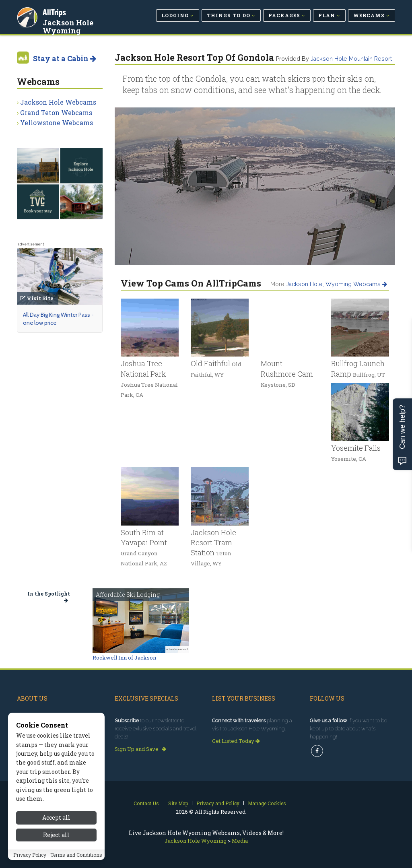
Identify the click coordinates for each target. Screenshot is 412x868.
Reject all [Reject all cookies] (56, 861)
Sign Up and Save (140, 749)
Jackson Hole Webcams (58, 102)
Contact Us (146, 803)
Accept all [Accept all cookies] (56, 844)
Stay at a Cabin (65, 58)
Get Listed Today (236, 741)
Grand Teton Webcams (56, 112)
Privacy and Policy (218, 803)
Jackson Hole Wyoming (69, 26)
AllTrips (55, 11)
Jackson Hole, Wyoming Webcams (337, 284)
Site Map (178, 803)
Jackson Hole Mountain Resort (351, 59)
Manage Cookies (267, 803)
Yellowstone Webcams (57, 123)
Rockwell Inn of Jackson (124, 658)
